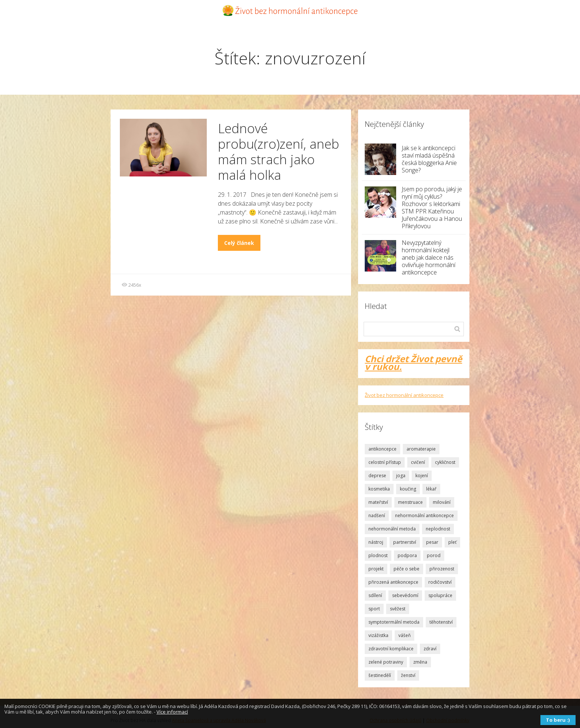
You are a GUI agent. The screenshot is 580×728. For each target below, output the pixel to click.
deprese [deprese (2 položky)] (377, 476)
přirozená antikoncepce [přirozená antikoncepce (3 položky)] (393, 582)
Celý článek (239, 243)
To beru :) (558, 720)
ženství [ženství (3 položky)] (408, 675)
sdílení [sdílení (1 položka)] (375, 595)
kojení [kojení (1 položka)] (422, 476)
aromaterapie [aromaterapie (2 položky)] (421, 449)
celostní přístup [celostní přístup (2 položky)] (385, 462)
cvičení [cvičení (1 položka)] (418, 462)
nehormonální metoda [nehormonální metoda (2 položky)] (392, 529)
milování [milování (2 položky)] (442, 502)
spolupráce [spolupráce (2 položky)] (440, 595)
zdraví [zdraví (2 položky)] (430, 649)
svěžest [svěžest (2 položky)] (398, 609)
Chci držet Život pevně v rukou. (413, 363)
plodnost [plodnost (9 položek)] (378, 555)
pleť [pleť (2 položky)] (452, 542)
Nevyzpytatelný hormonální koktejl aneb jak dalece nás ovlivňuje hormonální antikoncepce (429, 257)
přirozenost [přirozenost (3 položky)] (442, 569)
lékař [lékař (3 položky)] (431, 489)
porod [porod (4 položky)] (434, 555)
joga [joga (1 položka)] (401, 476)
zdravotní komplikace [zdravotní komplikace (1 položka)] (391, 649)
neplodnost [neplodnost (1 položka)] (438, 529)
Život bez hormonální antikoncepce (404, 395)
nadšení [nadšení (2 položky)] (377, 515)
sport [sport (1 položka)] (374, 609)
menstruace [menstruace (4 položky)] (410, 502)
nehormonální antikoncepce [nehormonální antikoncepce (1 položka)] (424, 515)
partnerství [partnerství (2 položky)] (405, 542)
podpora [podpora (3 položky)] (407, 555)
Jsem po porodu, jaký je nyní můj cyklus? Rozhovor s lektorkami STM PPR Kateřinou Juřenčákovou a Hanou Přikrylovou (432, 208)
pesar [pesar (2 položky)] (432, 542)
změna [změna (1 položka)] (420, 662)
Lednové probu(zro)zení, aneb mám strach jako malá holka (279, 151)
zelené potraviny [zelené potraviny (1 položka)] (386, 662)
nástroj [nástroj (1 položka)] (376, 542)
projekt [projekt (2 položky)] (376, 569)
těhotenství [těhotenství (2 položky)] (441, 622)
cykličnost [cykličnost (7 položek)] (445, 462)
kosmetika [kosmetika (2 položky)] (379, 489)
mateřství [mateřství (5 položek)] (378, 502)
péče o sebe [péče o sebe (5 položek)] (407, 569)
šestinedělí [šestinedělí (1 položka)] (380, 675)
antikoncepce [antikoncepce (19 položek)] (382, 449)
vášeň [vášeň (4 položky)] (404, 635)
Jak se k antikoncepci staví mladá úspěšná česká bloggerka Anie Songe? (429, 159)
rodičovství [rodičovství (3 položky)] (440, 582)
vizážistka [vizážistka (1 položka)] (378, 635)
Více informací (172, 712)
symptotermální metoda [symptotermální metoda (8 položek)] (394, 622)
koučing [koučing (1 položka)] (408, 489)
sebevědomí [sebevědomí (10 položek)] (405, 595)
